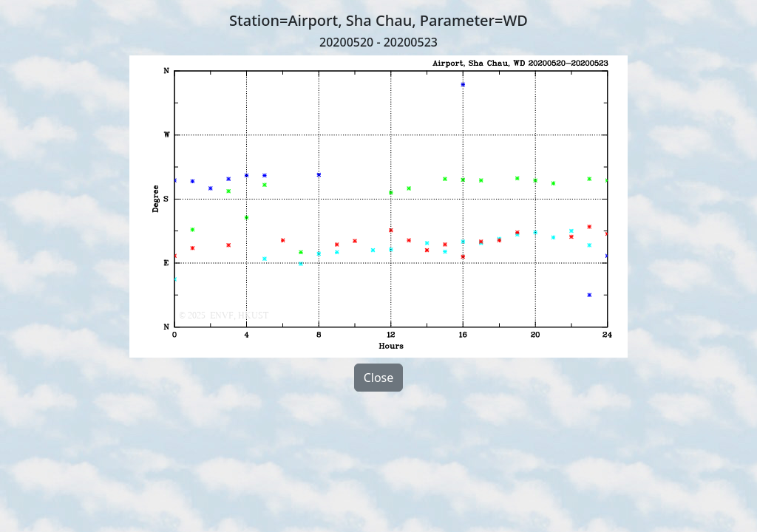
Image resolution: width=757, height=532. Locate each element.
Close (379, 378)
